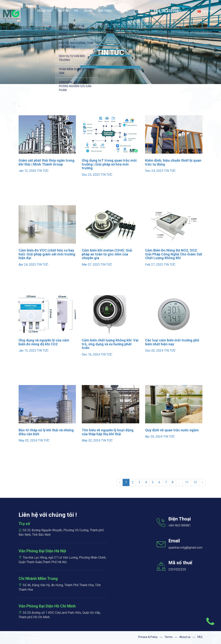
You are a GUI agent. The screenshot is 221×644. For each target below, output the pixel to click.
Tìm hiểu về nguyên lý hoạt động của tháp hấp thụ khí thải (108, 432)
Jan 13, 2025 (27, 351)
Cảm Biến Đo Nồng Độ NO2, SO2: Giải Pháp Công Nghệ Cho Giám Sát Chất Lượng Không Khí (174, 254)
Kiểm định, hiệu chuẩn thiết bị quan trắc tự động (173, 162)
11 (187, 482)
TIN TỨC (43, 171)
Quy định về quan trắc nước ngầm (172, 430)
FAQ (200, 637)
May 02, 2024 (28, 440)
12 (195, 482)
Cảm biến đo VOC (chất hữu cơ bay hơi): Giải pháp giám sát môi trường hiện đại (47, 254)
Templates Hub (28, 637)
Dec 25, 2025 (91, 175)
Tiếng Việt (207, 11)
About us (185, 637)
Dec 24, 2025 (154, 171)
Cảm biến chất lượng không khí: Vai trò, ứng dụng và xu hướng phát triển (110, 344)
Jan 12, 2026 (27, 171)
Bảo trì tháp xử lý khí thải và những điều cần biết (46, 432)
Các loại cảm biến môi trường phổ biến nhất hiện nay (172, 342)
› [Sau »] (202, 482)
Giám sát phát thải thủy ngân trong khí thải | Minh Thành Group (47, 162)
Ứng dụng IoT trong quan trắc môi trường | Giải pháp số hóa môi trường (109, 164)
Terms (168, 637)
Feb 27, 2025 (154, 265)
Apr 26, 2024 (154, 437)
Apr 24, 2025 (27, 265)
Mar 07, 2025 (91, 265)
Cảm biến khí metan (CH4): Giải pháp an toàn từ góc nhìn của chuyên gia (107, 254)
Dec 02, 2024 (154, 351)
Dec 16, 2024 (91, 354)
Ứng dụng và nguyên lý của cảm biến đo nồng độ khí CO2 (44, 342)
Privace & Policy (148, 637)
